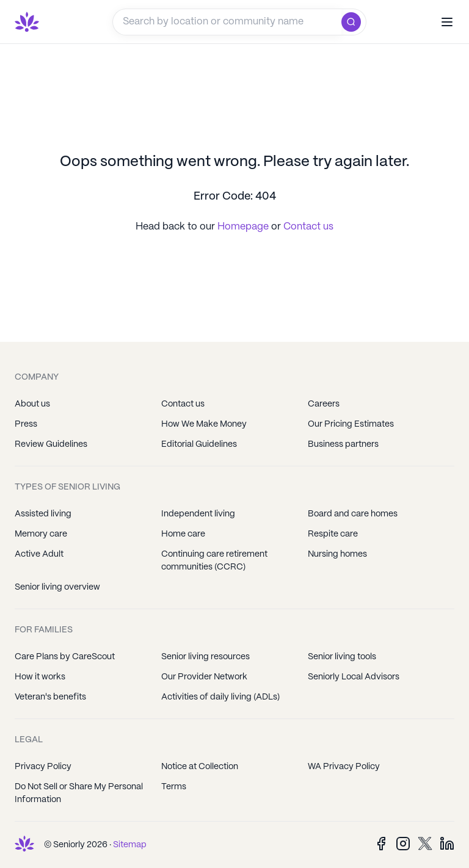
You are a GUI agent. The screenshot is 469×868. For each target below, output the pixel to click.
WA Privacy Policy (344, 767)
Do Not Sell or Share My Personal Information (79, 793)
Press (26, 424)
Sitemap (130, 845)
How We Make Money (204, 424)
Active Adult (39, 554)
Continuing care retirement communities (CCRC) (214, 561)
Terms (174, 787)
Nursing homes (337, 554)
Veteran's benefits (50, 697)
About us (32, 404)
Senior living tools (342, 657)
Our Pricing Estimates (351, 424)
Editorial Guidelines (199, 444)
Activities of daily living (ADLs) (220, 697)
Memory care (41, 534)
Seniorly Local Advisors (354, 677)
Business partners (343, 444)
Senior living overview (57, 587)
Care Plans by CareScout (65, 657)
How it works (40, 677)
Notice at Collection (200, 767)
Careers (324, 404)
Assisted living (43, 514)
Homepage (244, 227)
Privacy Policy (43, 767)
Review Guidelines (51, 444)
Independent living (198, 514)
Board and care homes (353, 514)
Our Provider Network (204, 677)
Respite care (333, 534)
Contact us (308, 227)
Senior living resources (205, 657)
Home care (183, 534)
